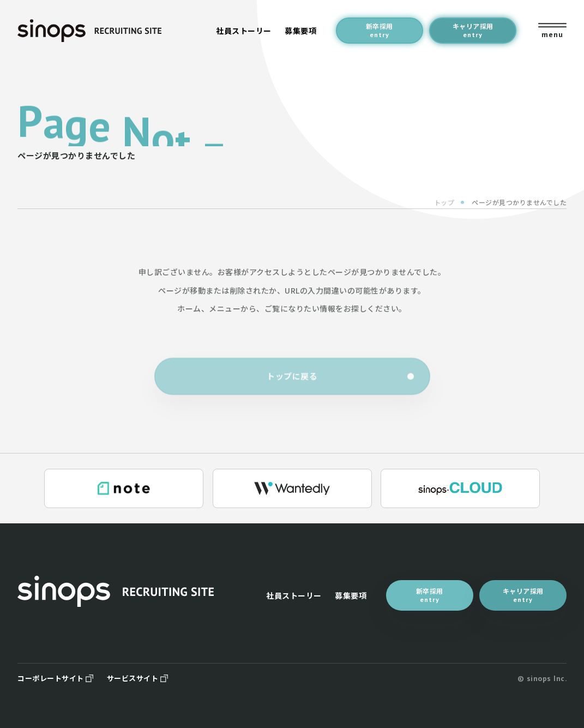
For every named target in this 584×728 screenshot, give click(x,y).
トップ (444, 209)
